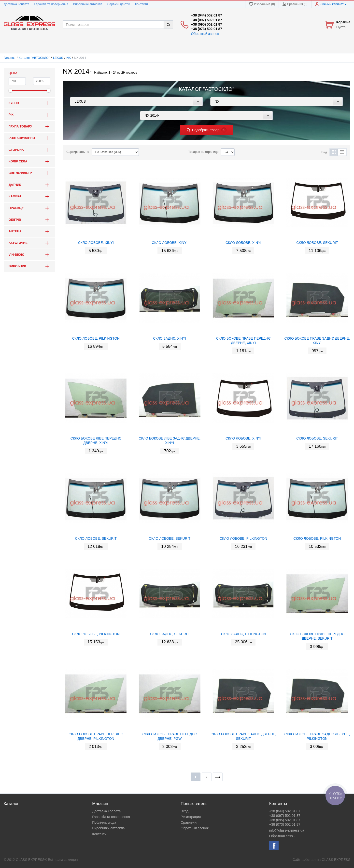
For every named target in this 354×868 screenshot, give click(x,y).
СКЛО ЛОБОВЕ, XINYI (96, 243)
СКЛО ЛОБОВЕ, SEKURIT (317, 243)
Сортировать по (78, 152)
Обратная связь (282, 836)
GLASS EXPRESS (336, 860)
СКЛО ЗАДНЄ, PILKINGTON (243, 634)
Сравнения (190, 822)
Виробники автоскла (88, 4)
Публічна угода (104, 822)
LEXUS (58, 58)
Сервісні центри (119, 4)
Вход (185, 811)
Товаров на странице (203, 152)
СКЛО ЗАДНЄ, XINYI (170, 338)
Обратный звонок (205, 34)
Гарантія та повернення (51, 4)
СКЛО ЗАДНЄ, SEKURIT (170, 634)
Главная (10, 58)
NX (69, 58)
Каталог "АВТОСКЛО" (34, 58)
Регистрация (191, 817)
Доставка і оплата (16, 4)
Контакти (142, 4)
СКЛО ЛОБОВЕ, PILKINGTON (96, 338)
